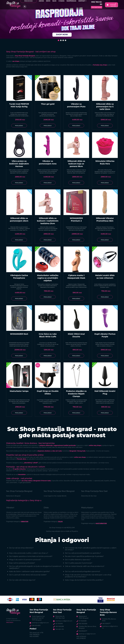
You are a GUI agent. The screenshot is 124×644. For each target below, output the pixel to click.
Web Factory (10, 622)
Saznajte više (60, 629)
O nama (62, 1)
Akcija (41, 1)
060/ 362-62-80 (97, 3)
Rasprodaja (71, 1)
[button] (58, 40)
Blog (54, 1)
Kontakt (82, 1)
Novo (48, 1)
